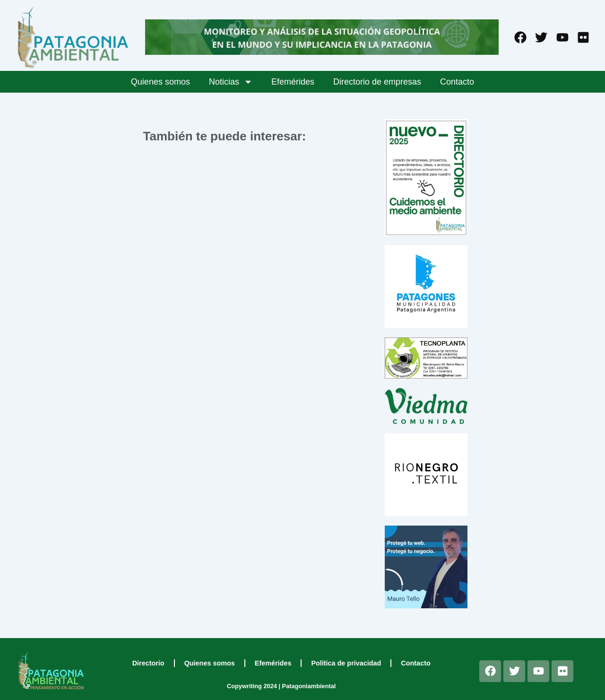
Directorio (148, 663)
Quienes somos (160, 82)
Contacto (457, 82)
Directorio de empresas (377, 82)
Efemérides (293, 82)
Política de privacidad (346, 663)
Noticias (231, 82)
